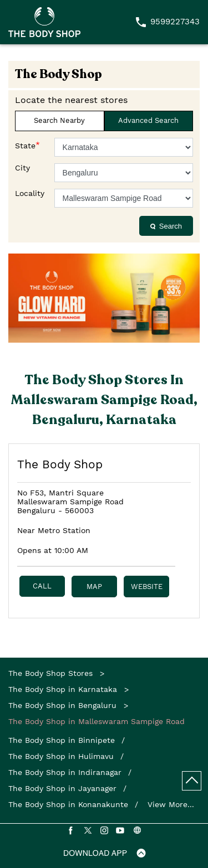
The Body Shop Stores (52, 673)
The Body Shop (60, 464)
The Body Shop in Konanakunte (68, 804)
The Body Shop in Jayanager (62, 788)
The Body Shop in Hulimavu (61, 756)
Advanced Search (148, 120)
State (27, 145)
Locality (30, 193)
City (22, 168)
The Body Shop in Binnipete (62, 740)
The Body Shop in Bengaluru (62, 705)
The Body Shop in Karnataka (63, 689)
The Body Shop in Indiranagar (65, 772)
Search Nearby (59, 120)
